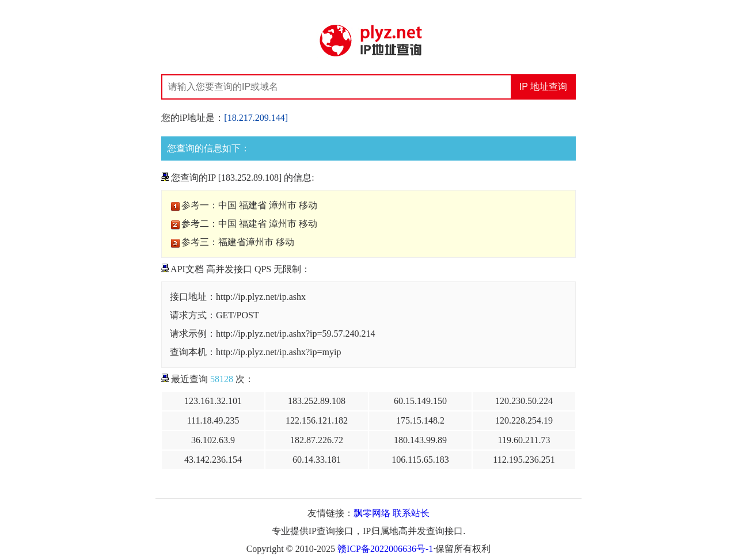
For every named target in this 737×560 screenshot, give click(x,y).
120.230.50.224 (524, 401)
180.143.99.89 (420, 440)
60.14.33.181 (317, 460)
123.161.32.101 (213, 401)
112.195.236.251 (524, 460)
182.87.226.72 (317, 440)
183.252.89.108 (317, 401)
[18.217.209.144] (256, 118)
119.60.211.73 (524, 440)
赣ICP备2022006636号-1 (385, 549)
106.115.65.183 (420, 460)
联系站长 (411, 513)
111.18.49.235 (213, 420)
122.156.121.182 (317, 420)
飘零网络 (372, 513)
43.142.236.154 (213, 460)
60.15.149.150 (420, 401)
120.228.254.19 (524, 420)
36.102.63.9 (213, 440)
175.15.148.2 (420, 420)
